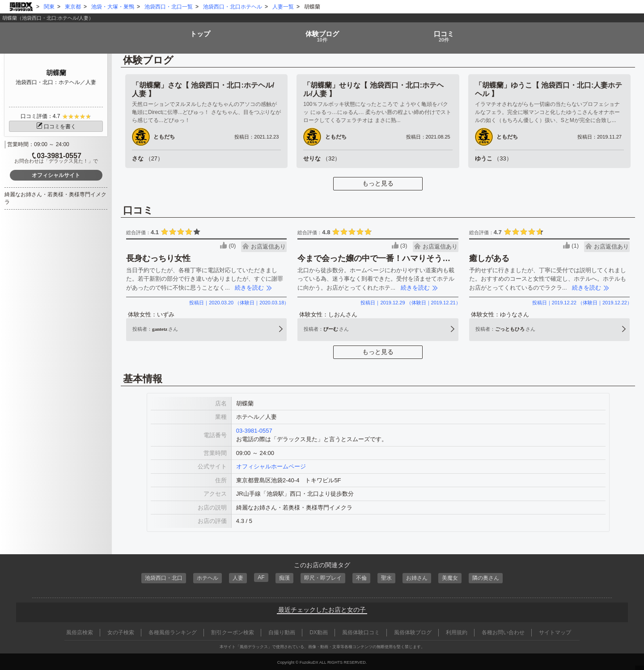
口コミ (445, 33)
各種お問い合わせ (503, 631)
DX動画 (319, 631)
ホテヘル (203, 577)
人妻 (235, 577)
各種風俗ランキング (173, 631)
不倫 (363, 577)
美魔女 (455, 577)
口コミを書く (56, 126)
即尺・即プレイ (323, 577)
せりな (322, 158)
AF (259, 577)
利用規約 (457, 631)
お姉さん (421, 577)
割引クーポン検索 (233, 631)
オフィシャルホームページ (271, 466)
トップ (198, 30)
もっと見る (378, 183)
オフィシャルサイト (56, 175)
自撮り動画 (282, 631)
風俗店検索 (80, 631)
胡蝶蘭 (56, 73)
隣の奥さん (493, 577)
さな (148, 158)
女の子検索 (121, 631)
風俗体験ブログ (413, 631)
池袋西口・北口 (157, 577)
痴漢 (282, 577)
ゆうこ (494, 158)
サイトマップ (555, 631)
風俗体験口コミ (361, 631)
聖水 (389, 577)
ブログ (322, 33)
